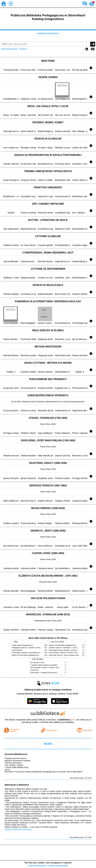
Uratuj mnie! (35, 670)
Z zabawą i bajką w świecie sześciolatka (44, 665)
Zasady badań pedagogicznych (22, 645)
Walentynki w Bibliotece (17, 785)
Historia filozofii (17, 650)
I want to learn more (37, 865)
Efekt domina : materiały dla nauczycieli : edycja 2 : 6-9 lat (50, 673)
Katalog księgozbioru (48, 33)
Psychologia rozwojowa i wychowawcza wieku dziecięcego (32, 653)
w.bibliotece (66, 720)
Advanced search (9, 49)
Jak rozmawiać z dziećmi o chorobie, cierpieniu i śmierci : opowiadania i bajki (56, 667)
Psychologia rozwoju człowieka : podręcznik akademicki (68, 650)
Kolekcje (23, 49)
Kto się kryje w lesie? (38, 663)
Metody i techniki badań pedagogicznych (26, 655)
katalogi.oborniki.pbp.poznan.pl (18, 829)
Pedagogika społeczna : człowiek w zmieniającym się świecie (32, 648)
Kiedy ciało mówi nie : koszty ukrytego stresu (64, 655)
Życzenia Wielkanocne (16, 754)
